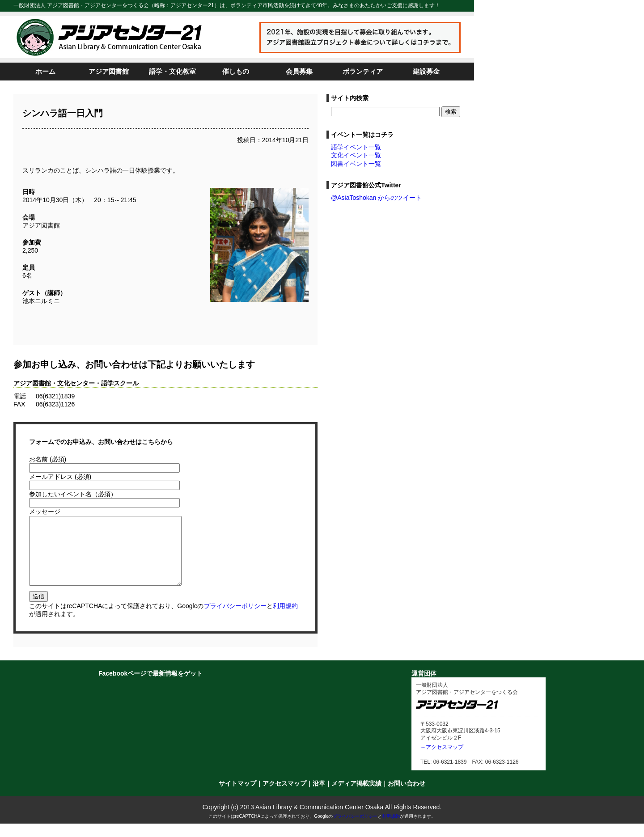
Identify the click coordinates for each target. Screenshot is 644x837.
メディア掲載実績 (356, 797)
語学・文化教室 (172, 71)
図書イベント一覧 (356, 164)
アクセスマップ (284, 797)
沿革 (319, 797)
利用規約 (285, 619)
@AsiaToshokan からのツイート (376, 198)
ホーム (45, 71)
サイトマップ (237, 797)
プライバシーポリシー (235, 619)
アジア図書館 (109, 71)
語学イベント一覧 (356, 147)
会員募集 (299, 71)
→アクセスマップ (442, 761)
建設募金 (426, 71)
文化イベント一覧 (356, 155)
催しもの (236, 71)
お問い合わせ (407, 797)
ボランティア (363, 71)
